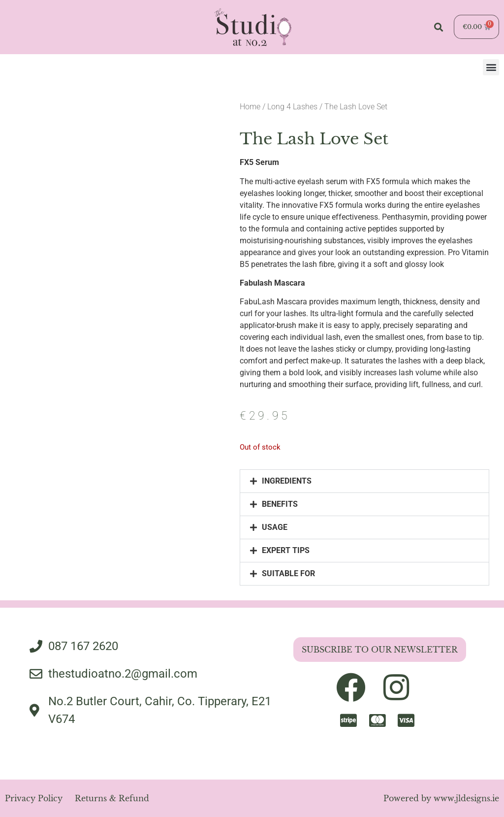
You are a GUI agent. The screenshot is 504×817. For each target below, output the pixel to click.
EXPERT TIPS (286, 550)
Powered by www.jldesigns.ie (441, 798)
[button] (438, 27)
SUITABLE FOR (288, 573)
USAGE (275, 527)
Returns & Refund (112, 798)
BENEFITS (280, 504)
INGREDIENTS (287, 481)
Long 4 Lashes (292, 107)
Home (250, 107)
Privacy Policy (34, 798)
